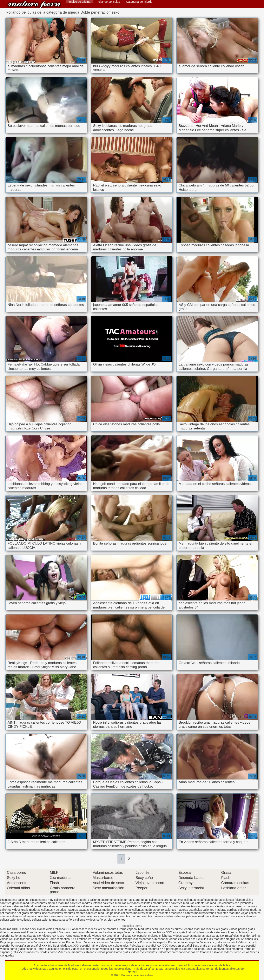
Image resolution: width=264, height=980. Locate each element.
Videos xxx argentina (106, 936)
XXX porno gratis (171, 949)
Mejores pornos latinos (151, 932)
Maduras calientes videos (34, 5)
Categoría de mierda (139, 2)
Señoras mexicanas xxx (27, 936)
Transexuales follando (51, 929)
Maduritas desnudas (151, 929)
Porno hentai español (154, 942)
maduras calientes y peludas (48, 910)
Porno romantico (59, 939)
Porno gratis (122, 952)
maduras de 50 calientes (160, 910)
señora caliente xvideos (81, 920)
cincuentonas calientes (15, 900)
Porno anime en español (42, 932)
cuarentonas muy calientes (179, 900)
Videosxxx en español (172, 952)
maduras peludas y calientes (152, 913)
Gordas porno (48, 952)
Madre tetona (94, 932)
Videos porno (105, 952)
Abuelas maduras (232, 949)
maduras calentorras (196, 903)
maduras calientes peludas (86, 906)
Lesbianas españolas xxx (119, 932)
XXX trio (47, 946)
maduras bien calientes (167, 903)
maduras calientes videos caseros (223, 906)
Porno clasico (75, 942)
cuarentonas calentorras (116, 900)
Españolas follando (237, 936)
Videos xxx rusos (53, 936)
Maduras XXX (9, 929)
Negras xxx (233, 939)
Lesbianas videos (222, 952)
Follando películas (108, 2)
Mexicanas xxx (215, 936)
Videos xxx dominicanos (50, 942)
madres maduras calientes (64, 903)
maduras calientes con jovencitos (231, 903)
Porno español (128, 929)
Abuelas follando (20, 939)
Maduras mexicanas (72, 932)
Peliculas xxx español (133, 936)
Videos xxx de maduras (103, 929)
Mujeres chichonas (160, 936)
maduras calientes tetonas (184, 906)
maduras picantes (182, 913)
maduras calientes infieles (52, 906)
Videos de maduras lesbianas (77, 952)
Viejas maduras (29, 952)
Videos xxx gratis (217, 929)
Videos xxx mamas (112, 949)
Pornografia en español (26, 946)
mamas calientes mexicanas (45, 916)
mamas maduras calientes (80, 916)
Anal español (39, 939)
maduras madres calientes (80, 913)
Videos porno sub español (239, 946)
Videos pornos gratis (242, 929)
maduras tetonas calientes (211, 913)
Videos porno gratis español (18, 949)
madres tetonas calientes (98, 903)
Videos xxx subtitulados (114, 946)
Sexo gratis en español (208, 946)
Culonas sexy (27, 929)
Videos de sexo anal (13, 932)
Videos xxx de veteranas (211, 932)
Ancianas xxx (249, 939)
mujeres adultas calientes (169, 916)
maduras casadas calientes (84, 910)
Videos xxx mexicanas (85, 949)
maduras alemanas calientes (133, 903)
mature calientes (141, 916)
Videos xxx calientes (144, 952)
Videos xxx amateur (97, 942)
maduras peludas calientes (115, 913)
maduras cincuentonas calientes (123, 910)
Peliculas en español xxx (146, 946)
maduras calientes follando (17, 906)
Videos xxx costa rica (182, 939)
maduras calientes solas (151, 906)
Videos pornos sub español (150, 939)
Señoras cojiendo (193, 949)
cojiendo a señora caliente (83, 900)
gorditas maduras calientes (29, 903)
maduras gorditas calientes (232, 910)
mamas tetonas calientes (114, 916)
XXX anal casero (76, 929)
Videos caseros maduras (189, 936)
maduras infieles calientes (46, 913)
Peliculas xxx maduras (211, 939)
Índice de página (80, 2)
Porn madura (96, 939)
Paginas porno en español (17, 942)
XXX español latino (86, 946)
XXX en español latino (180, 932)
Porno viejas (241, 952)
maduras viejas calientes (245, 913)
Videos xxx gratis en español (219, 942)
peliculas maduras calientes (204, 916)
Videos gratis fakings (119, 939)
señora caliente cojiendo (16, 920)
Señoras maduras (194, 929)
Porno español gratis (78, 936)
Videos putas (173, 929)
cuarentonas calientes (146, 900)
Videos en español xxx (125, 942)
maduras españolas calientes (195, 910)
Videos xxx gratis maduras (142, 949)
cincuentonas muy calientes (48, 900)
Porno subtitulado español (54, 949)
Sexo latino (213, 949)
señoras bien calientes (111, 920)
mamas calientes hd (13, 916)
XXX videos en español (177, 946)
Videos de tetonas (198, 952)
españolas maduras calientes (215, 900)
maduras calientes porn (119, 906)
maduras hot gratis (17, 913)
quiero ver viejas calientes (239, 916)
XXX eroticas (79, 939)
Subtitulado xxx (63, 946)
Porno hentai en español (184, 942)
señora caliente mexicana (48, 920)
